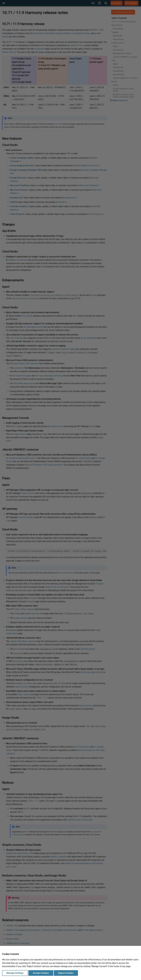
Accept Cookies (41, 973)
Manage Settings (15, 973)
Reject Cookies (66, 973)
